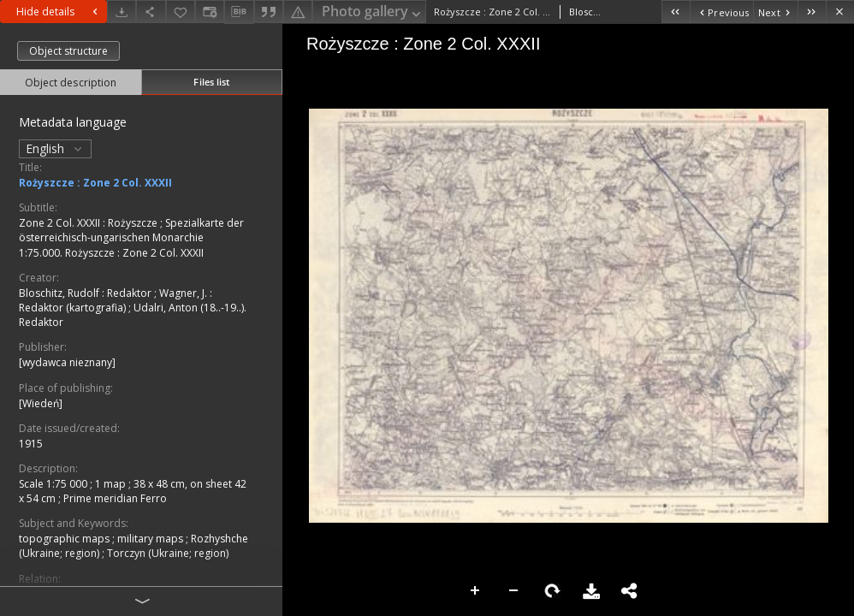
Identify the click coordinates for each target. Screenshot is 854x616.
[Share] (151, 12)
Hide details (59, 12)
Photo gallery (373, 12)
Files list (211, 82)
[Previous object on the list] (721, 12)
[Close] (840, 12)
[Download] (122, 12)
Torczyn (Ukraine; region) (168, 553)
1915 (31, 444)
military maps (151, 539)
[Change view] (210, 12)
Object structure (68, 51)
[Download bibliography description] (239, 12)
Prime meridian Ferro (115, 498)
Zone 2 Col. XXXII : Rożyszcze (89, 223)
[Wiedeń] (41, 403)
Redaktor (130, 293)
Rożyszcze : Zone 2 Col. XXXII (95, 183)
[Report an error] (298, 12)
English (55, 148)
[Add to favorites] (181, 12)
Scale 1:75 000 (54, 484)
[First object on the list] (676, 12)
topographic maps (65, 539)
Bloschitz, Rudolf (60, 293)
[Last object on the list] (812, 12)
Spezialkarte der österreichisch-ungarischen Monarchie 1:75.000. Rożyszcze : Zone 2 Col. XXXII (131, 237)
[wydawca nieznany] (67, 362)
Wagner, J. (184, 293)
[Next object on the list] (775, 12)
